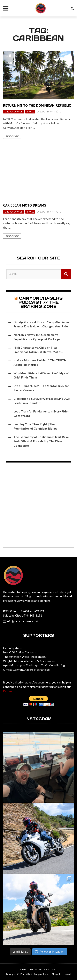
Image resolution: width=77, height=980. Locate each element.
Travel (30, 112)
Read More (12, 136)
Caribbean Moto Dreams (25, 205)
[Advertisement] (38, 506)
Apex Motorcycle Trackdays (21, 665)
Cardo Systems (13, 648)
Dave (43, 112)
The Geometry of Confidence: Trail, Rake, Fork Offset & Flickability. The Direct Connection (41, 441)
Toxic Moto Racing (53, 665)
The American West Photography (25, 657)
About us (50, 969)
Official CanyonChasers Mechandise (26, 670)
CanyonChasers (42, 974)
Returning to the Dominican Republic (37, 105)
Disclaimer (35, 969)
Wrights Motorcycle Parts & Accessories (29, 661)
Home (23, 969)
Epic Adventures (14, 112)
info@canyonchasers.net (22, 621)
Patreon (8, 691)
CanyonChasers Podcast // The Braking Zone (41, 302)
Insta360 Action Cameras (20, 652)
